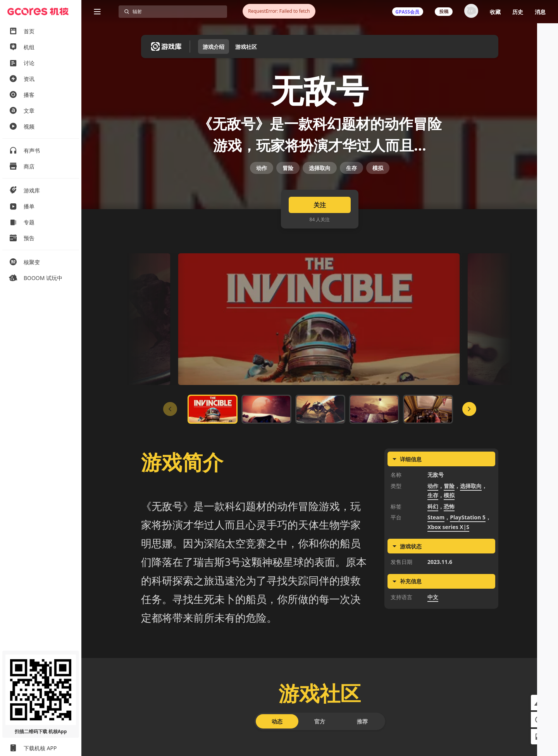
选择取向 (320, 197)
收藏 (495, 12)
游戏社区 (246, 47)
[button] (539, 703)
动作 (262, 197)
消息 (540, 12)
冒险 (288, 197)
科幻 (433, 550)
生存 (351, 197)
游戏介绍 (214, 47)
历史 (518, 12)
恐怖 (449, 550)
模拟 (378, 197)
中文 (433, 641)
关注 (320, 249)
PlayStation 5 (468, 561)
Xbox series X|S (448, 571)
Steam (436, 561)
